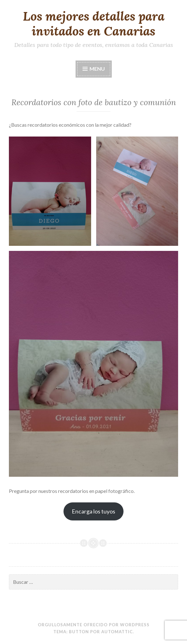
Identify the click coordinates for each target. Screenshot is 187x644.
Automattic (117, 632)
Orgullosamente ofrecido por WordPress (94, 625)
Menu (97, 69)
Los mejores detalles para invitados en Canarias (94, 24)
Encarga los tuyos (93, 511)
